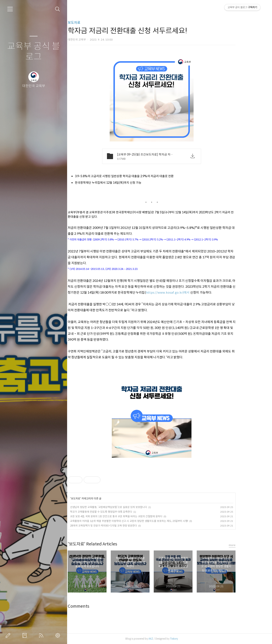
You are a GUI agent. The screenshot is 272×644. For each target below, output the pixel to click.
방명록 (25, 635)
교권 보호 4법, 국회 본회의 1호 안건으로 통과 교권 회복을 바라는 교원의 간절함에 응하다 (132, 516)
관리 (59, 635)
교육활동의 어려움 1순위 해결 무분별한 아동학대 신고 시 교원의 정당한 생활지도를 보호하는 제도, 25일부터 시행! (145, 521)
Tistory (190, 639)
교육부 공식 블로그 (34, 52)
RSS (42, 635)
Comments (94, 606)
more (248, 545)
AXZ (167, 639)
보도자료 (90, 23)
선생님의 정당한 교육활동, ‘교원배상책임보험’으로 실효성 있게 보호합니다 (124, 507)
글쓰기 (9, 635)
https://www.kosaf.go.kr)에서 (184, 292)
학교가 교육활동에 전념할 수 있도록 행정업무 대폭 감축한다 (117, 512)
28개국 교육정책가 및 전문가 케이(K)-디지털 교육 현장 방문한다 (119, 526)
